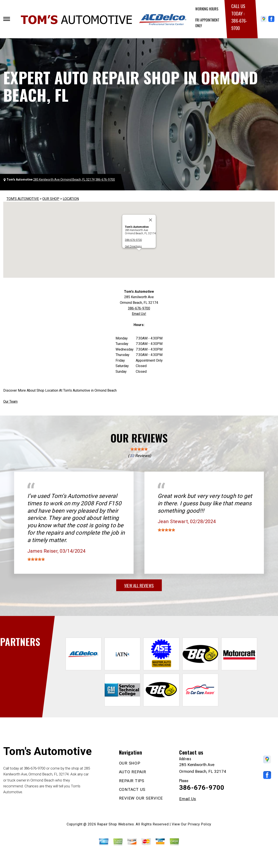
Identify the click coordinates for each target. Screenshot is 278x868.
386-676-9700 (105, 180)
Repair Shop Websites (116, 824)
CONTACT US (132, 789)
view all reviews (139, 585)
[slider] (139, 449)
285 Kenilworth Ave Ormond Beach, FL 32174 (64, 180)
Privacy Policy (199, 824)
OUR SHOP (51, 199)
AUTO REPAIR (133, 772)
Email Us (188, 799)
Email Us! (139, 314)
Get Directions (133, 246)
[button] (139, 254)
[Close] (151, 220)
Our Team (10, 402)
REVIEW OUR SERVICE (141, 798)
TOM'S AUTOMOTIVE (23, 199)
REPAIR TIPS (132, 781)
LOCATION (71, 199)
